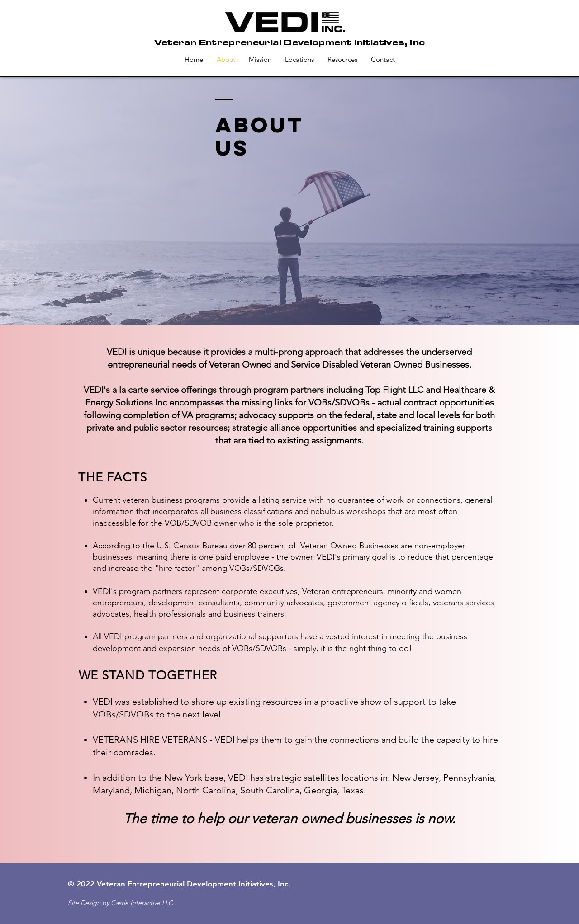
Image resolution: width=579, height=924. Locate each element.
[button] (342, 60)
